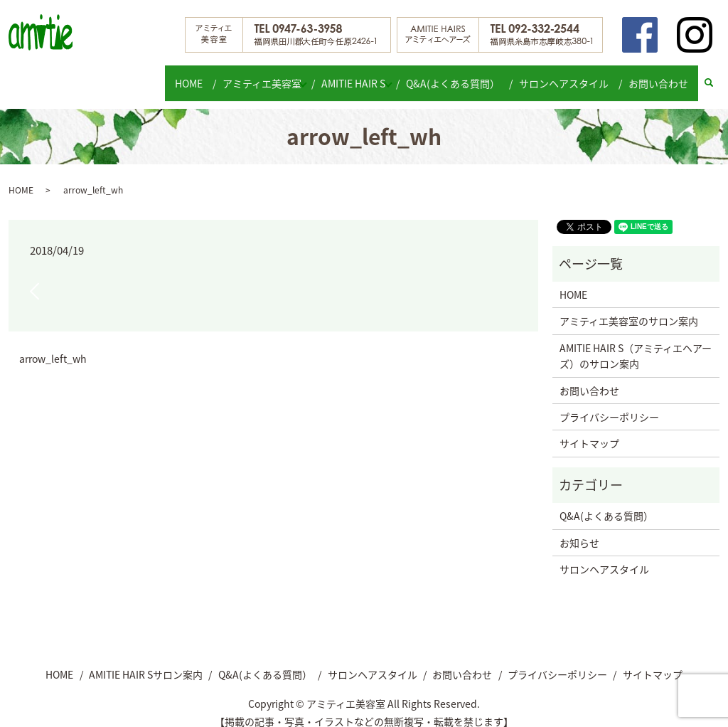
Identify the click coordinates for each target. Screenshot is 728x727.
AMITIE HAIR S (355, 75)
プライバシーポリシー (609, 403)
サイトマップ (589, 430)
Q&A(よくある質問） (462, 75)
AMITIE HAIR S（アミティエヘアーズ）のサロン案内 (636, 342)
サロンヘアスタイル (569, 75)
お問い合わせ (660, 75)
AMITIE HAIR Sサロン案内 (146, 660)
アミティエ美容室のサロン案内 (629, 307)
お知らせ (579, 529)
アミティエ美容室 (256, 75)
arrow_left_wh (53, 345)
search (716, 76)
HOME (187, 75)
